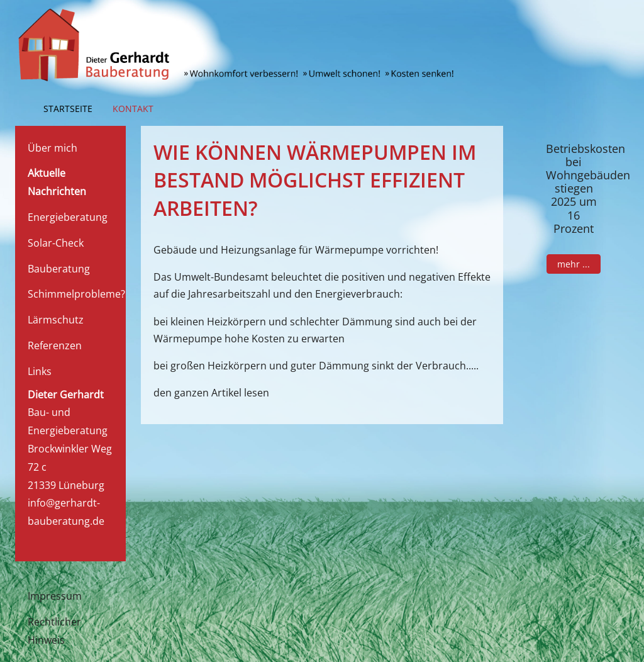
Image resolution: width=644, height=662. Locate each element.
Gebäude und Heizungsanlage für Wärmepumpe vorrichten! (296, 250)
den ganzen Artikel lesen (211, 393)
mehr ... (574, 264)
